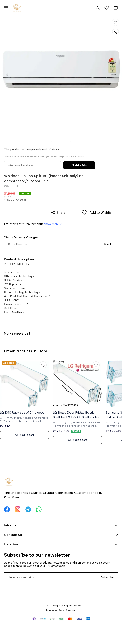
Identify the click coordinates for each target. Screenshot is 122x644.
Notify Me (79, 165)
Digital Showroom (67, 610)
